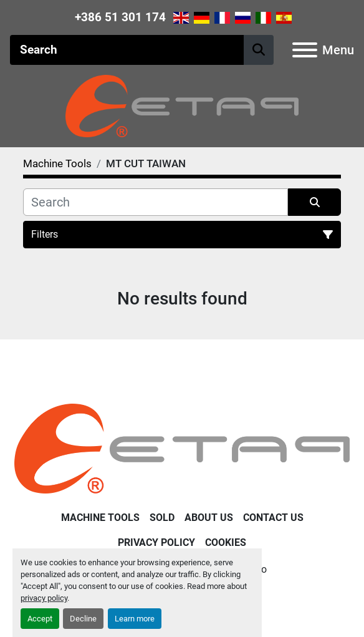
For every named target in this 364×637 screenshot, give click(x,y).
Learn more (135, 619)
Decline (83, 619)
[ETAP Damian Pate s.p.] (182, 448)
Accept (40, 619)
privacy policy (44, 598)
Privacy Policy (156, 542)
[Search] (127, 50)
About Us (209, 518)
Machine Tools (100, 518)
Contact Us (273, 518)
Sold (162, 518)
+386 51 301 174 (120, 17)
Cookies (226, 542)
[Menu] (305, 50)
